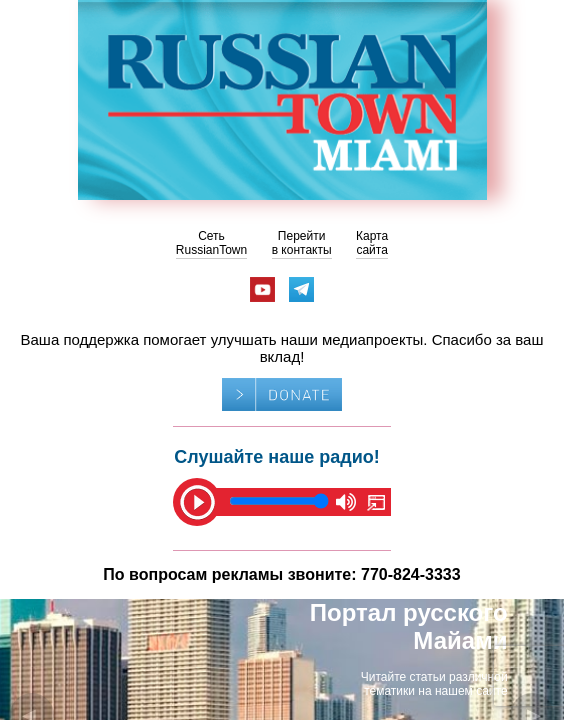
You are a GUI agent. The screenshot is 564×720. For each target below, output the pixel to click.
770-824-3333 (411, 574)
